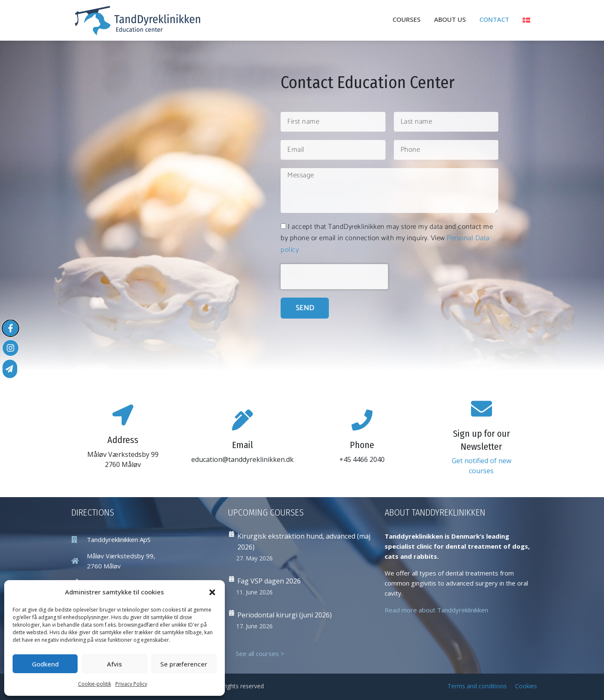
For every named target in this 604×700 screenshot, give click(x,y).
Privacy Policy (131, 684)
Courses (407, 19)
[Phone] (362, 420)
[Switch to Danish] (526, 20)
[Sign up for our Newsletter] (482, 409)
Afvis (115, 664)
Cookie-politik (95, 684)
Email (242, 445)
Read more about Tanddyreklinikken (436, 610)
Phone (362, 445)
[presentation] (334, 277)
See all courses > (260, 653)
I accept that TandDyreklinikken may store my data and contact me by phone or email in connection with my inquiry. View (387, 238)
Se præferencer (184, 664)
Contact (494, 19)
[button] (212, 592)
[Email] (242, 420)
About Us (450, 19)
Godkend (45, 664)
